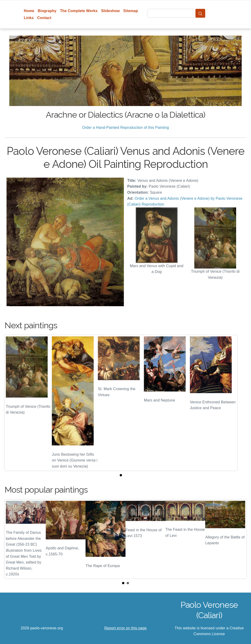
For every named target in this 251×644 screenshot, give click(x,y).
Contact (44, 18)
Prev (12, 539)
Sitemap (130, 11)
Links (29, 18)
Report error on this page (125, 628)
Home (29, 11)
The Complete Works (79, 11)
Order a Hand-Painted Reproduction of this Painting (125, 128)
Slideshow (111, 11)
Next (239, 539)
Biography (47, 11)
